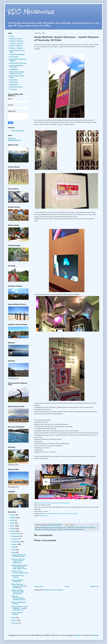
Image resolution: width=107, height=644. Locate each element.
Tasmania (13, 89)
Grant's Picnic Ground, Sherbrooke (20, 572)
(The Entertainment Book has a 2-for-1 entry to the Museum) (61, 514)
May (14, 552)
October (15, 539)
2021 (13, 515)
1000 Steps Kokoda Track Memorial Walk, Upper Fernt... (20, 567)
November (16, 536)
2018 (13, 523)
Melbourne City (16, 39)
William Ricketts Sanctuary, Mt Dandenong (18, 592)
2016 (13, 528)
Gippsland (14, 80)
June (14, 550)
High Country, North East (17, 51)
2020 (13, 518)
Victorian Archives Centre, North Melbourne (18, 561)
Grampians (14, 85)
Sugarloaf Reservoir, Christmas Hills (19, 556)
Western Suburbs (16, 48)
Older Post (95, 586)
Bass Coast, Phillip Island (17, 77)
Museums (39, 529)
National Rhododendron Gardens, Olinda (18, 598)
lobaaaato (79, 635)
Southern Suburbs (50, 529)
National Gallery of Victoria (19, 603)
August (15, 544)
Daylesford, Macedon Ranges (18, 60)
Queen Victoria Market (17, 613)
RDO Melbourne (31, 12)
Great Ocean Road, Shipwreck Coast (17, 73)
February (15, 623)
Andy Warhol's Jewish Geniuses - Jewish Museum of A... (20, 608)
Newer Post (39, 586)
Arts (65, 527)
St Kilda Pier (80, 529)
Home (67, 586)
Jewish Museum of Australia (85, 527)
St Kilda (60, 529)
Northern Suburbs (16, 41)
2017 (13, 526)
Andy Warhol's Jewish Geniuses (52, 527)
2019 (13, 520)
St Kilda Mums (43, 516)
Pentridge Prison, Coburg (18, 576)
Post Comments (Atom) (54, 590)
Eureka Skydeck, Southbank (18, 581)
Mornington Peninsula (18, 63)
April (14, 618)
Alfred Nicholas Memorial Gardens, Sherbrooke (19, 586)
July (13, 547)
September (16, 542)
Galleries (71, 527)
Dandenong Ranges (17, 54)
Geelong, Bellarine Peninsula (17, 66)
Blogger (96, 635)
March (14, 620)
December (16, 534)
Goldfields (14, 69)
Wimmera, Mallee (16, 87)
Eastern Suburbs (16, 46)
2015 (13, 531)
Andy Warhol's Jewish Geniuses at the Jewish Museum (54, 503)
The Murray (14, 82)
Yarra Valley (14, 57)
